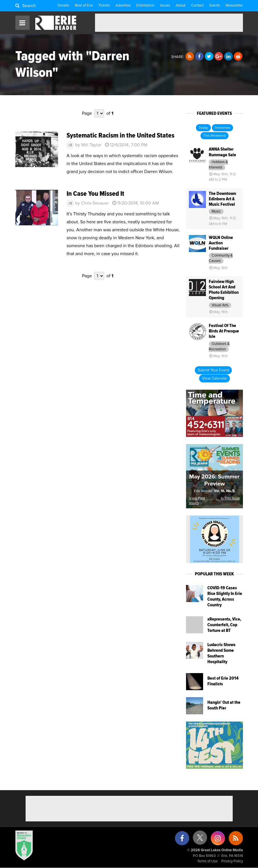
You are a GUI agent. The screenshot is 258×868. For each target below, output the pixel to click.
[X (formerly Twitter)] (200, 840)
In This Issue (230, 498)
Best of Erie (84, 6)
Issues (165, 6)
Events (215, 6)
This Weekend (214, 136)
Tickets (104, 6)
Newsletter (234, 6)
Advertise (123, 6)
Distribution (145, 6)
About (181, 6)
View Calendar (214, 378)
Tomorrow (222, 128)
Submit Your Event (213, 370)
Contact (197, 6)
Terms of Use (207, 861)
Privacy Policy (232, 861)
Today (203, 128)
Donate (63, 6)
